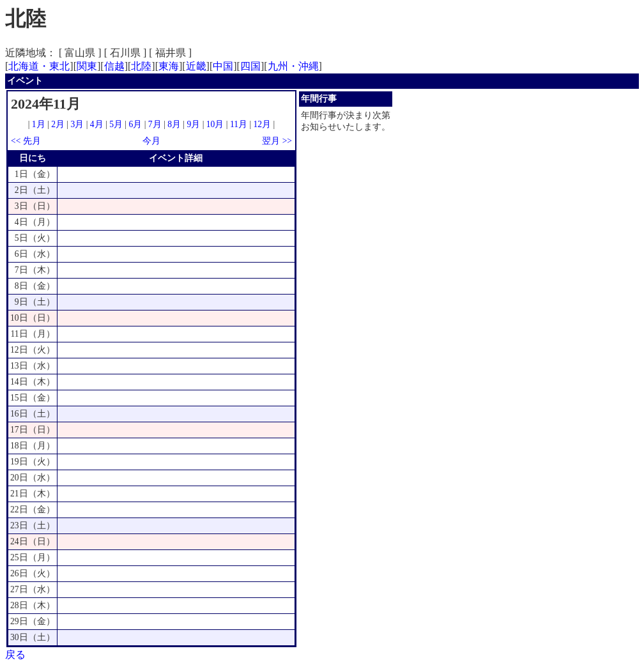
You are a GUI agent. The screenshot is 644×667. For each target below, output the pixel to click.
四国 (250, 66)
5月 (116, 124)
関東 (87, 66)
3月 (78, 124)
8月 (174, 124)
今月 (151, 141)
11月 (239, 124)
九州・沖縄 (293, 66)
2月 (58, 124)
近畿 (196, 66)
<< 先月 (26, 141)
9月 (193, 124)
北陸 (141, 66)
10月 (215, 124)
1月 (39, 124)
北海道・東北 (39, 66)
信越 (114, 66)
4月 (97, 124)
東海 (169, 66)
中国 (223, 66)
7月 (155, 124)
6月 (135, 124)
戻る (15, 655)
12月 (263, 124)
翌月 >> (277, 141)
